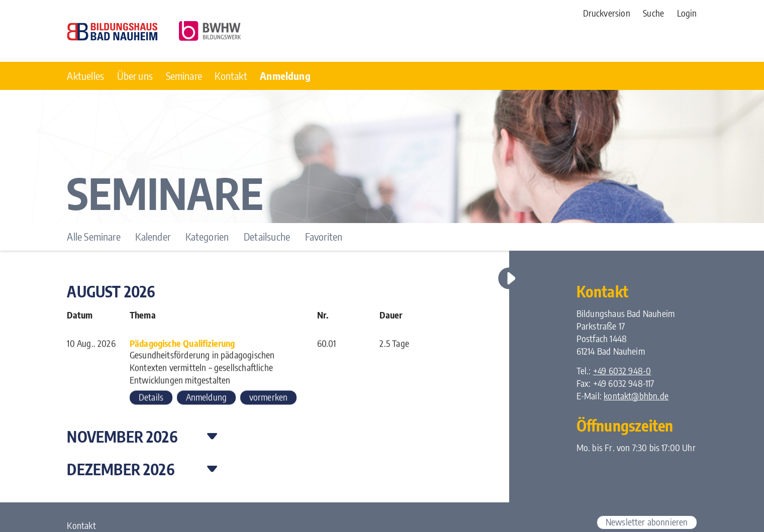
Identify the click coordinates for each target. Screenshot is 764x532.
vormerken (269, 398)
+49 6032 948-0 (622, 371)
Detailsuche (267, 236)
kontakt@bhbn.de (636, 396)
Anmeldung (207, 398)
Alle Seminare (93, 236)
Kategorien (207, 236)
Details (151, 398)
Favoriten (324, 236)
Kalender (153, 236)
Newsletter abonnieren (647, 522)
